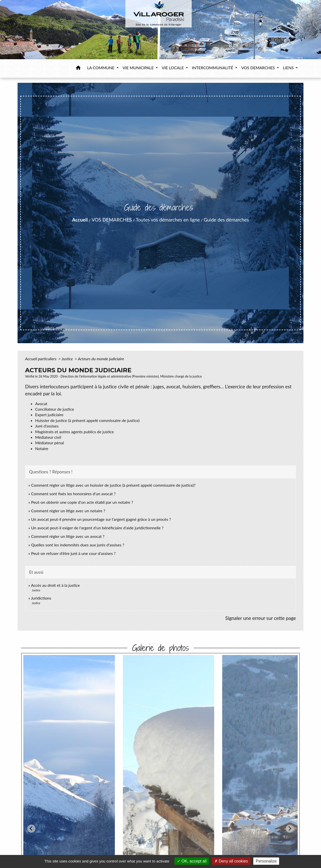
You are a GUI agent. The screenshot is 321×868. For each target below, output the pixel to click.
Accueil (80, 220)
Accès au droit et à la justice (55, 585)
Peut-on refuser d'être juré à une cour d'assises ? (73, 553)
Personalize (266, 861)
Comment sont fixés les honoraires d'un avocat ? (73, 494)
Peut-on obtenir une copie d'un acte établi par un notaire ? (82, 502)
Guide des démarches (226, 220)
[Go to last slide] (31, 829)
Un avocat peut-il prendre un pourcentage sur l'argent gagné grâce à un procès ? (101, 519)
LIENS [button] (289, 68)
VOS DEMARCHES (112, 220)
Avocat (41, 404)
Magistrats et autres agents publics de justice (74, 432)
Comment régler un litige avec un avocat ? (68, 536)
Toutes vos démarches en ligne (168, 220)
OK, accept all (192, 861)
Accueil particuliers (41, 359)
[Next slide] (290, 829)
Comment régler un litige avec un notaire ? (68, 511)
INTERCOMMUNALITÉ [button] (213, 68)
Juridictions (41, 598)
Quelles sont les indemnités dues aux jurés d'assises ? (78, 545)
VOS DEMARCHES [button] (259, 68)
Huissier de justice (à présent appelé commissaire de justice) (87, 420)
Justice (68, 359)
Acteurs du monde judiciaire (101, 359)
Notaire (42, 448)
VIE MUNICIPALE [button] (139, 68)
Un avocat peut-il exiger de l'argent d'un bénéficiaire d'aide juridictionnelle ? (97, 528)
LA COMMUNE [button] (101, 68)
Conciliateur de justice (55, 409)
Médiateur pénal (49, 443)
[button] (78, 68)
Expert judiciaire (49, 415)
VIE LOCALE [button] (173, 68)
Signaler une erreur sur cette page (261, 618)
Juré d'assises (47, 426)
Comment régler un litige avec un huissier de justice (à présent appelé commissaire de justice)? (113, 485)
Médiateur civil (48, 437)
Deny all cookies (231, 861)
